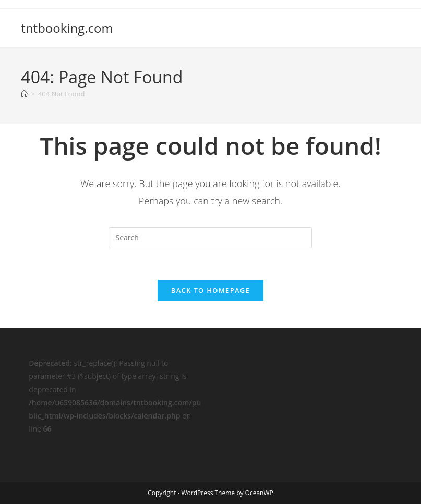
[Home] (24, 94)
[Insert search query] (210, 238)
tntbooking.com (67, 28)
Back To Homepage (211, 290)
